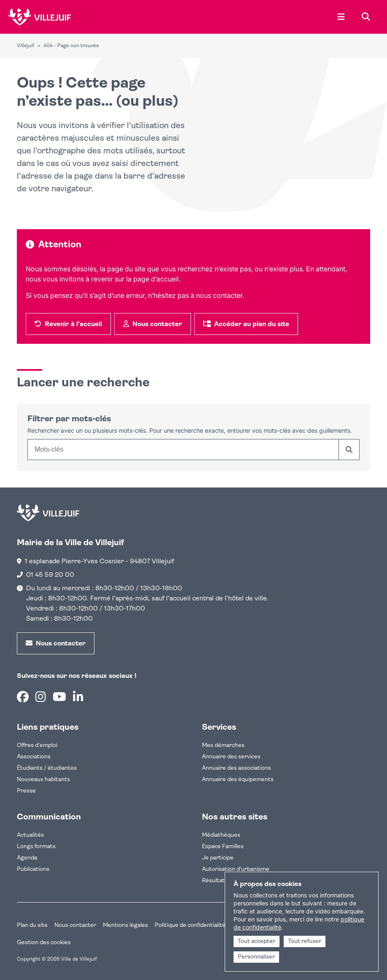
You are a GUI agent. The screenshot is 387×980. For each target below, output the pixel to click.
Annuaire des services (231, 757)
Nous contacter (75, 925)
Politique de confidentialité (190, 925)
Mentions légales (125, 925)
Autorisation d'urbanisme (236, 869)
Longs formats (36, 847)
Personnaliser (256, 957)
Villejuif (26, 46)
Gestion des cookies (44, 943)
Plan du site (32, 925)
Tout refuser (305, 941)
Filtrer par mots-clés (69, 419)
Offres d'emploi (37, 746)
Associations (34, 757)
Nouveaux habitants (43, 780)
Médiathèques (221, 835)
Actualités (30, 835)
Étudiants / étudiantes (47, 768)
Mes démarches (223, 746)
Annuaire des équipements (238, 780)
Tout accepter (257, 941)
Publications (33, 869)
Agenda (27, 858)
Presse (26, 791)
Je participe (218, 858)
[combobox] (183, 450)
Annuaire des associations (236, 768)
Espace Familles (223, 847)
